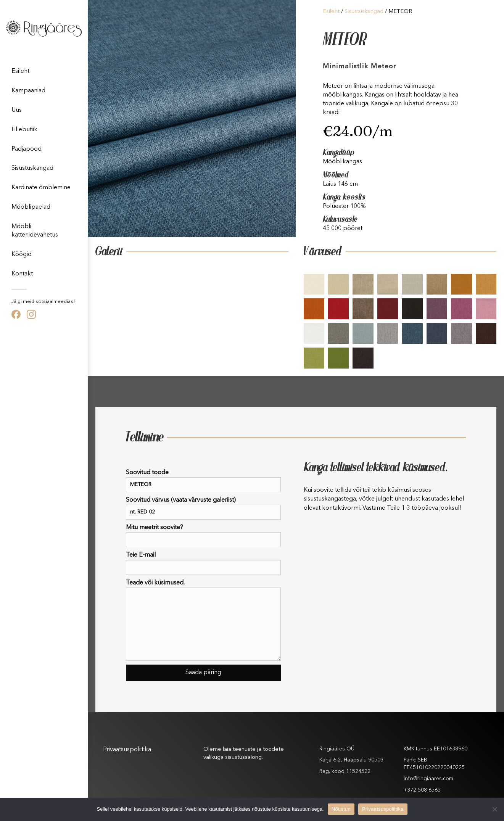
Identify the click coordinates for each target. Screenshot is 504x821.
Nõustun (341, 809)
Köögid (22, 254)
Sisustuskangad (32, 168)
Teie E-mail (203, 563)
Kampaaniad (28, 91)
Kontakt (22, 274)
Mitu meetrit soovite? (203, 536)
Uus (17, 110)
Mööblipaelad (31, 207)
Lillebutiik (24, 130)
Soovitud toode (203, 481)
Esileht (20, 71)
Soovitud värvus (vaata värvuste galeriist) (203, 508)
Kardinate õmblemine (41, 188)
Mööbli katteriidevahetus (35, 231)
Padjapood (27, 149)
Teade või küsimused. (203, 620)
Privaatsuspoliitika (127, 750)
